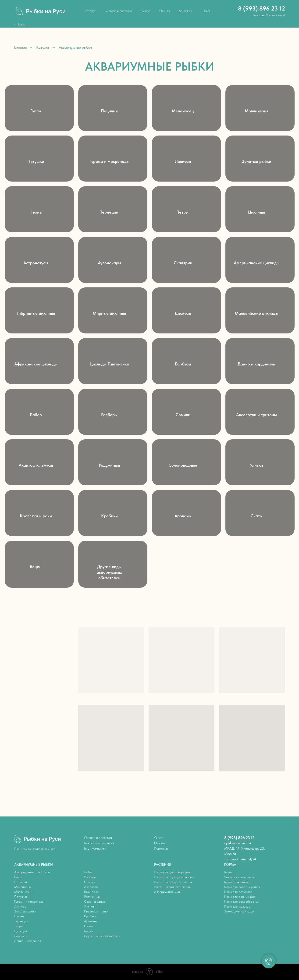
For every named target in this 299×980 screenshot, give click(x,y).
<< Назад (20, 24)
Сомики (90, 882)
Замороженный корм (239, 911)
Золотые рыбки (25, 911)
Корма (229, 872)
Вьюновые (91, 892)
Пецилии (21, 882)
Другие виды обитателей (102, 936)
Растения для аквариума (172, 872)
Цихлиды (21, 931)
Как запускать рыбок (99, 843)
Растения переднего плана (174, 877)
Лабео (89, 872)
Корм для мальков (237, 906)
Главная (20, 47)
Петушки (21, 897)
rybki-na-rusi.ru (238, 843)
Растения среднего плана (173, 882)
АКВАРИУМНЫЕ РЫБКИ (34, 865)
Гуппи (18, 877)
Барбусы (21, 936)
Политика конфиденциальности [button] (35, 849)
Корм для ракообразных (242, 901)
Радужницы (92, 897)
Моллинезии (23, 892)
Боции (89, 931)
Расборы (90, 877)
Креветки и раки (96, 911)
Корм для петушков (238, 892)
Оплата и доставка (98, 838)
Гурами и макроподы (29, 901)
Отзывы (160, 843)
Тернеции (21, 921)
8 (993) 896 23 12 (262, 8)
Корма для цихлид (237, 882)
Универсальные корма (240, 877)
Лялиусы (20, 906)
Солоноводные (95, 901)
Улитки (89, 906)
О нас (159, 838)
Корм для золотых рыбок (242, 887)
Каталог (43, 47)
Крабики (90, 916)
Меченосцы (23, 887)
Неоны (19, 916)
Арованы (91, 921)
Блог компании (95, 848)
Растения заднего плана (172, 887)
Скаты (89, 926)
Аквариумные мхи (167, 892)
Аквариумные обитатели (32, 872)
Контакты (161, 848)
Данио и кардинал (28, 941)
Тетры (19, 926)
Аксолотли (92, 887)
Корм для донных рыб (240, 897)
